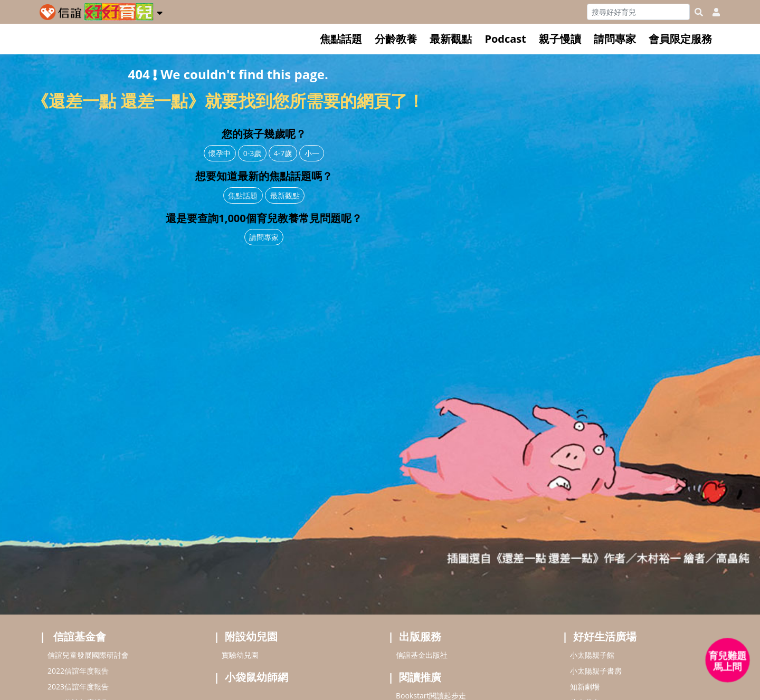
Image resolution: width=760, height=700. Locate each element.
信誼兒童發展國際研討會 (88, 655)
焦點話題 (341, 39)
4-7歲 (283, 153)
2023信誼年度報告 (78, 687)
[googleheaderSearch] (699, 12)
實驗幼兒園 (240, 655)
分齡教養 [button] (396, 39)
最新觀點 (451, 39)
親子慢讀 (560, 39)
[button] (160, 11)
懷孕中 (220, 153)
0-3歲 (253, 153)
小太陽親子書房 (596, 671)
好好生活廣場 (605, 636)
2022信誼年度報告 (78, 671)
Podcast (505, 39)
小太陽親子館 (592, 655)
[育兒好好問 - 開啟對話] (728, 660)
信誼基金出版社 (422, 655)
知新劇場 (585, 687)
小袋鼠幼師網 (256, 677)
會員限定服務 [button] (680, 39)
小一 (312, 153)
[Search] (638, 12)
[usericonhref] (712, 12)
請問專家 (615, 39)
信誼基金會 (80, 636)
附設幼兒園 (251, 636)
